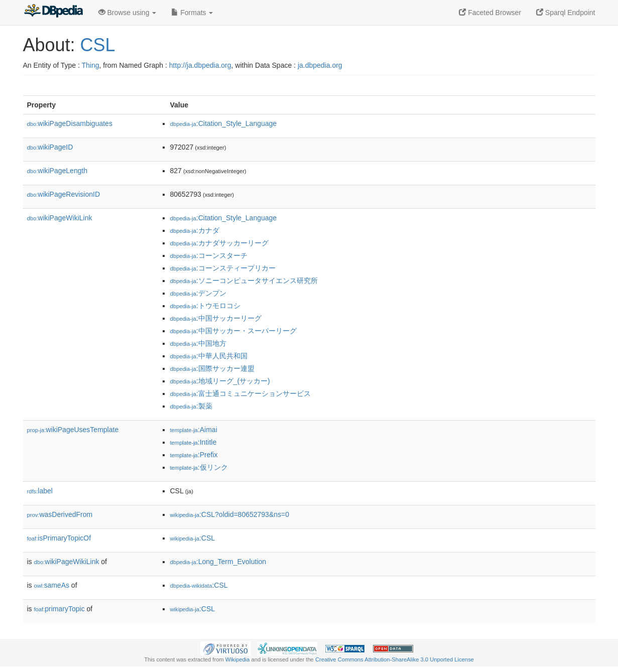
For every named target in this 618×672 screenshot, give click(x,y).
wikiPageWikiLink (60, 218)
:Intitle (194, 442)
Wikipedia (238, 659)
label (40, 491)
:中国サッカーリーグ (216, 318)
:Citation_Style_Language (224, 123)
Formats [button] (192, 13)
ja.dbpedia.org (320, 65)
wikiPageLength (57, 171)
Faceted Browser (490, 13)
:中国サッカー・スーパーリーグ (233, 331)
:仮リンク (199, 467)
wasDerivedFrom (60, 514)
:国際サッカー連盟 (212, 368)
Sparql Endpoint (566, 13)
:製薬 (191, 406)
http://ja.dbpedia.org (200, 65)
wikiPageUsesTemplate (73, 430)
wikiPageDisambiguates (70, 123)
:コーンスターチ (209, 255)
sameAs (52, 585)
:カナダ (195, 230)
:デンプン (198, 293)
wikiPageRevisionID (64, 194)
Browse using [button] (128, 13)
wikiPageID (50, 147)
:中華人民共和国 (209, 356)
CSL (98, 45)
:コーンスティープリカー (223, 268)
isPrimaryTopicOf (59, 538)
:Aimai (194, 430)
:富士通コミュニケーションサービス (240, 393)
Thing (91, 65)
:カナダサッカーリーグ (219, 243)
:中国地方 (198, 343)
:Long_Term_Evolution (218, 562)
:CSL (193, 538)
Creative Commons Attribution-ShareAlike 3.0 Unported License (395, 659)
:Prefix (194, 455)
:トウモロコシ (205, 306)
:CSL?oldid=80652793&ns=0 (230, 514)
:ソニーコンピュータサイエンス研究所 (244, 281)
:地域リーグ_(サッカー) (220, 381)
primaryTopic (59, 609)
